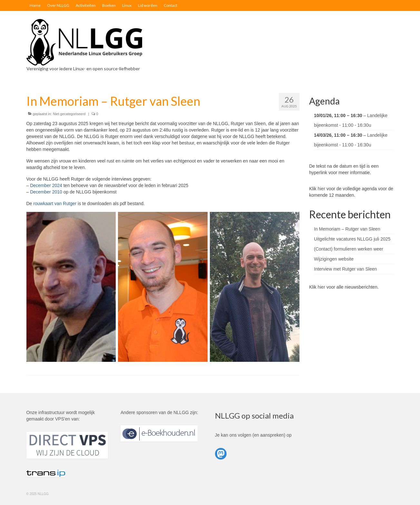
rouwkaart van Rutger (55, 203)
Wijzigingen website (334, 259)
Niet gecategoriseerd (69, 114)
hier (321, 189)
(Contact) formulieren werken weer (349, 249)
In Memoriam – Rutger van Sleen (347, 229)
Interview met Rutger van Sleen (345, 269)
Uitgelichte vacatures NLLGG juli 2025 (352, 239)
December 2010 (46, 192)
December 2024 (46, 185)
